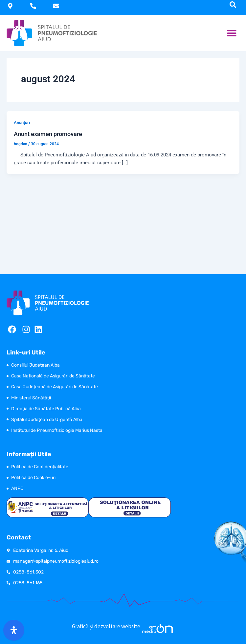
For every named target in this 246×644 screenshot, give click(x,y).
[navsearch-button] (233, 5)
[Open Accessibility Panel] (14, 630)
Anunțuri (22, 122)
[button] (232, 33)
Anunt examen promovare (48, 134)
